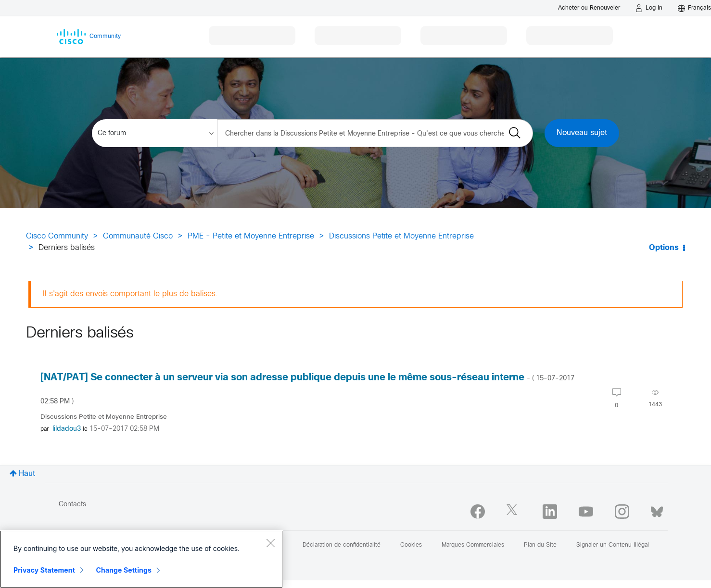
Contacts (72, 505)
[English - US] (694, 8)
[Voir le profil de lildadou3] (67, 429)
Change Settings (124, 570)
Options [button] (664, 248)
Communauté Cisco (138, 236)
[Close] (270, 543)
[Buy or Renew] (589, 8)
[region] (141, 559)
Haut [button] (27, 474)
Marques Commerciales (473, 545)
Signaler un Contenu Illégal (613, 545)
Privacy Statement (44, 570)
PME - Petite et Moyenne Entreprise (251, 236)
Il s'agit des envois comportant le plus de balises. (130, 294)
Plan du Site (540, 545)
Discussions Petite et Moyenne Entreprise (401, 236)
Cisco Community (57, 236)
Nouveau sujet (582, 133)
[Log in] (649, 8)
